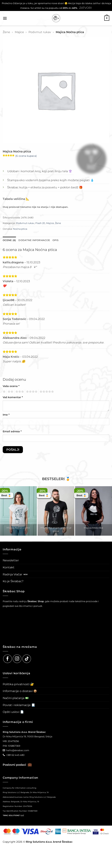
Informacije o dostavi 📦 (20, 691)
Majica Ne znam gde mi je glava (56, 529)
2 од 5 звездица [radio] (10, 392)
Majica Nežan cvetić (18, 528)
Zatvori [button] (85, 8)
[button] (5, 18)
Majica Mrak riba (94, 528)
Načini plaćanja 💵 (16, 698)
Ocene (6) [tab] (9, 240)
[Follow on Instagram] (17, 659)
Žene (6, 32)
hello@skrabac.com (18, 750)
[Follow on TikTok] (27, 659)
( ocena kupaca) (26, 156)
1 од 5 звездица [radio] (4, 392)
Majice (19, 32)
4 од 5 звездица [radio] (31, 392)
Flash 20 (40, 223)
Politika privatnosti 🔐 (18, 684)
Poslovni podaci (17, 765)
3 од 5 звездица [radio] (19, 392)
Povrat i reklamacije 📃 (19, 705)
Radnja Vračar (12, 574)
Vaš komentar (13, 397)
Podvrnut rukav (40, 32)
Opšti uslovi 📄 (13, 712)
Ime (6, 415)
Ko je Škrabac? (13, 581)
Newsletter (11, 560)
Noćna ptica (20, 229)
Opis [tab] (55, 240)
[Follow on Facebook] (7, 659)
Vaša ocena (11, 386)
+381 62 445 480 (15, 755)
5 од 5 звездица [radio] (46, 392)
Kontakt (9, 567)
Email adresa (12, 431)
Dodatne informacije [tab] (34, 240)
